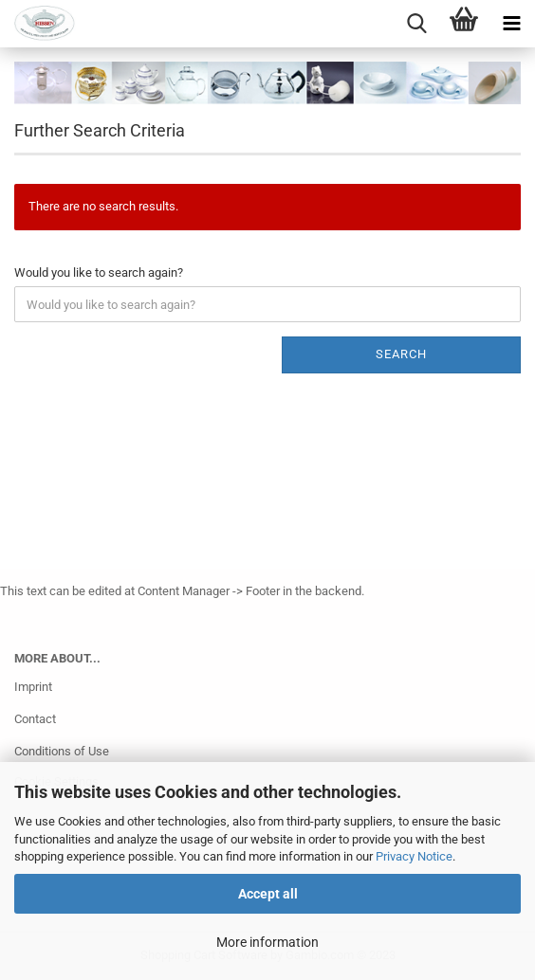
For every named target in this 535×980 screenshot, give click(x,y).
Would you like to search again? (99, 272)
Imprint (33, 687)
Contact (35, 719)
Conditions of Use (62, 751)
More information (267, 942)
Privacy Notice (414, 856)
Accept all (268, 894)
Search (401, 354)
